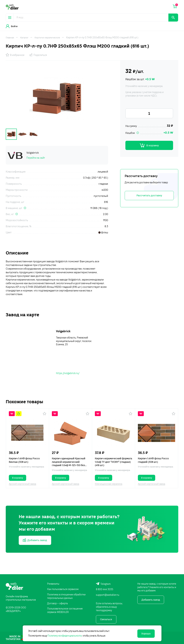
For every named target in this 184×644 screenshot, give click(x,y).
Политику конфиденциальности (66, 635)
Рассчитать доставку (149, 196)
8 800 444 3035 (105, 589)
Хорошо (145, 633)
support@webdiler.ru (108, 594)
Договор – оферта (57, 603)
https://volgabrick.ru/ (68, 373)
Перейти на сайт (36, 157)
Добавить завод (151, 600)
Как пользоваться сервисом (63, 589)
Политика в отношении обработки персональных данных (66, 596)
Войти (12, 26)
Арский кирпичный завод (22, 483)
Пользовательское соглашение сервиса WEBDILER (65, 610)
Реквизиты (53, 583)
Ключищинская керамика (109, 483)
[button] (44, 413)
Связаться (106, 619)
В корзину (149, 146)
